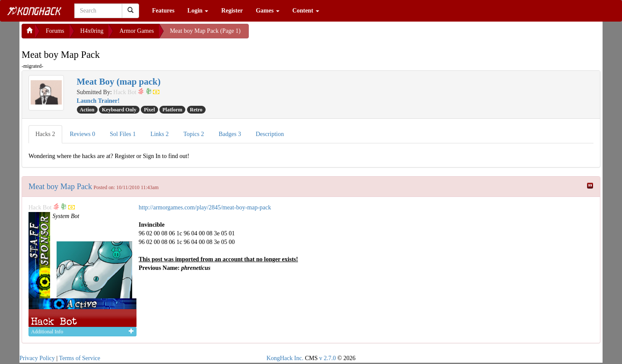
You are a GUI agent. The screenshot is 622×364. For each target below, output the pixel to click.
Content (306, 11)
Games (268, 11)
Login (198, 11)
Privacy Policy (37, 358)
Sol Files (123, 134)
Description (270, 134)
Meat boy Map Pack (60, 187)
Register (232, 11)
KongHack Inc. (285, 358)
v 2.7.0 (328, 358)
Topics (194, 134)
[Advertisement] (318, 35)
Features (163, 11)
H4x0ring (92, 31)
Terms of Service (80, 358)
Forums (55, 31)
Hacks (45, 134)
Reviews (83, 134)
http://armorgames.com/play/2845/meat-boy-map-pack (205, 207)
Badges (230, 134)
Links (159, 134)
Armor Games (136, 31)
